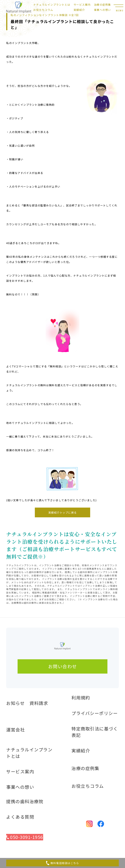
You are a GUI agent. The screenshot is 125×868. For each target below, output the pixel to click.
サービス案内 (82, 5)
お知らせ (15, 703)
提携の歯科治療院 (25, 801)
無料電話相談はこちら (62, 863)
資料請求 (39, 703)
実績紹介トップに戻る (63, 512)
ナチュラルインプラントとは (52, 5)
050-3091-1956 (25, 837)
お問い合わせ (63, 666)
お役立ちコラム (43, 10)
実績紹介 (79, 10)
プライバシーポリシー (95, 713)
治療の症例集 (102, 5)
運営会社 (15, 730)
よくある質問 (20, 817)
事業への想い (102, 10)
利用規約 (81, 698)
